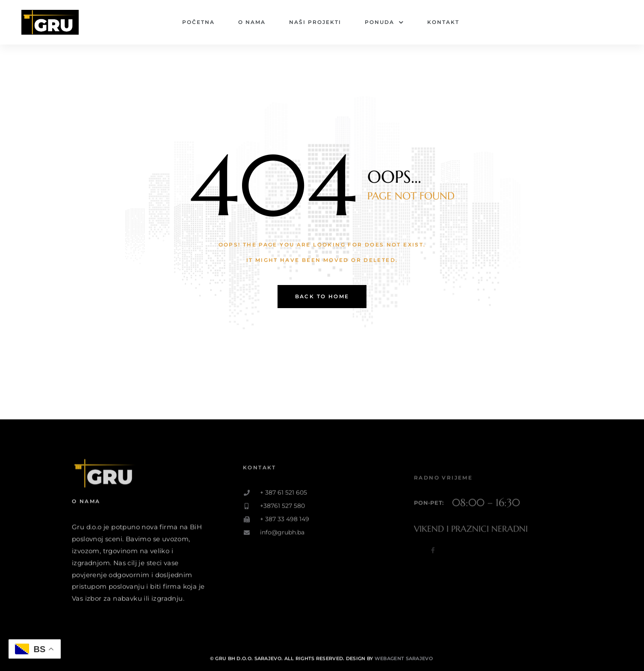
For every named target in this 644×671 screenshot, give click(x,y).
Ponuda (384, 22)
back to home (322, 296)
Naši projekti (315, 22)
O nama (252, 22)
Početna (198, 22)
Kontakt (443, 22)
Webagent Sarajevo (404, 666)
